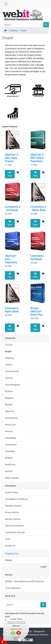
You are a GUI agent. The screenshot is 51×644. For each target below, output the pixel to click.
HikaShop (10, 358)
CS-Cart (9, 345)
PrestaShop (10, 438)
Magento (9, 398)
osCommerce (11, 418)
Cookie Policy (11, 492)
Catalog (14, 31)
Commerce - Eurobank (38, 257)
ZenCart (9, 471)
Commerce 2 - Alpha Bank (38, 208)
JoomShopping (12, 385)
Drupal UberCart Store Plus (37, 311)
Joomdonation (12, 371)
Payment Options (13, 506)
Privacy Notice (12, 512)
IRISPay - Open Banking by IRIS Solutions (24, 581)
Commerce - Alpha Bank (12, 310)
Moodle (9, 405)
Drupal (23, 31)
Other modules (12, 478)
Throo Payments (13, 588)
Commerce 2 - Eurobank (13, 208)
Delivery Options (13, 519)
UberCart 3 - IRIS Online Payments (38, 158)
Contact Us (10, 546)
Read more (16, 626)
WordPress (10, 465)
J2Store (9, 365)
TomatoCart (11, 445)
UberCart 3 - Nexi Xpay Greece (12, 158)
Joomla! (9, 378)
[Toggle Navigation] (6, 4)
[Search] (23, 25)
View (10, 174)
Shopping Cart (12, 554)
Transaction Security (15, 532)
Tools (8, 539)
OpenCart (9, 411)
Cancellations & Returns (16, 499)
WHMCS (9, 458)
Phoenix (9, 431)
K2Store (9, 391)
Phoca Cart (10, 425)
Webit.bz (28, 631)
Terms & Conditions (14, 526)
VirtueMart (10, 451)
